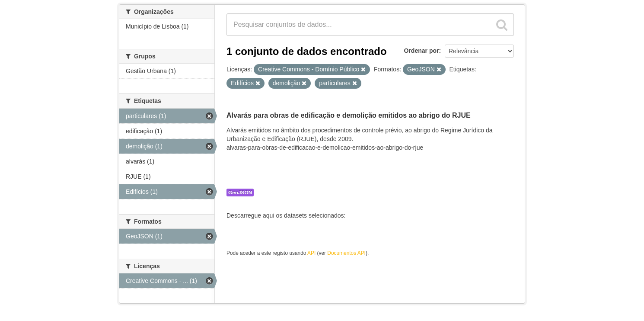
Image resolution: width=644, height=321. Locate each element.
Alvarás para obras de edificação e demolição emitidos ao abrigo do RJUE (349, 115)
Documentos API (346, 253)
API (311, 253)
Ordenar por (422, 51)
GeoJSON (240, 193)
